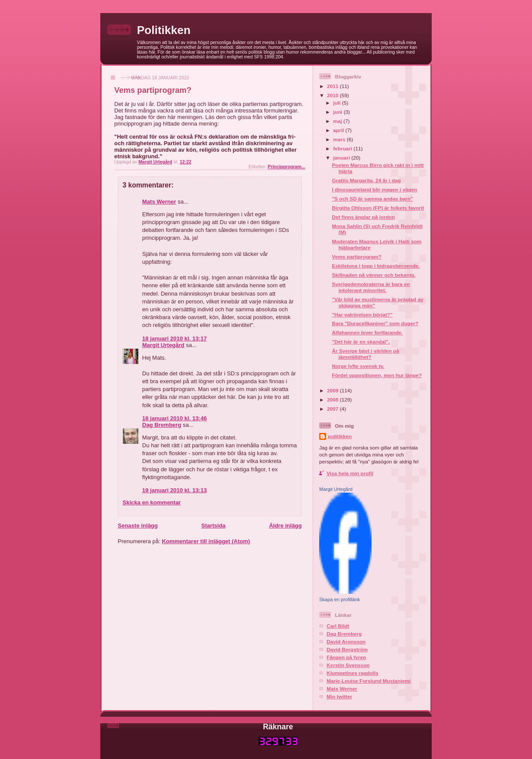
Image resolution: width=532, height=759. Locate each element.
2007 (333, 409)
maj (338, 121)
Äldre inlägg (285, 526)
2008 (333, 400)
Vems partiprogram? (357, 257)
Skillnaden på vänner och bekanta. (374, 275)
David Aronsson (346, 642)
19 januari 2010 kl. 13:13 (174, 490)
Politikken (164, 30)
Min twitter (339, 696)
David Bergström (347, 649)
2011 (333, 86)
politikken (340, 436)
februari (343, 148)
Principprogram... (286, 167)
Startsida (213, 526)
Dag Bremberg (162, 425)
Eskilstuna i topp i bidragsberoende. (376, 266)
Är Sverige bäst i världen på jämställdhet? (365, 354)
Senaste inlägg (138, 526)
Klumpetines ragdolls (353, 673)
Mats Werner (159, 202)
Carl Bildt (338, 626)
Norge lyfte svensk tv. (358, 366)
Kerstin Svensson (348, 665)
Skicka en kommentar (152, 502)
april (339, 130)
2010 (333, 95)
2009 (333, 390)
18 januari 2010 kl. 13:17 (174, 339)
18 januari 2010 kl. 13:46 (174, 418)
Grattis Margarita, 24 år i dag (366, 180)
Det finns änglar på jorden (363, 217)
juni (338, 112)
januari (342, 158)
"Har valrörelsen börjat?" (362, 315)
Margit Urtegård (163, 345)
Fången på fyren (346, 657)
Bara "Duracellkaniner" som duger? (375, 323)
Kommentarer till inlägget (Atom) (206, 541)
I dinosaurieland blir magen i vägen (375, 189)
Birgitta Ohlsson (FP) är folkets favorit (378, 208)
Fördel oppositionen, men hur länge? (377, 375)
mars (340, 139)
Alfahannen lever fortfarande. (367, 332)
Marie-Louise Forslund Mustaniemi (369, 681)
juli (338, 103)
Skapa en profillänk (340, 599)
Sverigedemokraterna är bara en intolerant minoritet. (371, 287)
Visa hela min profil (350, 473)
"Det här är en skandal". (361, 342)
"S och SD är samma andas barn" (372, 199)
